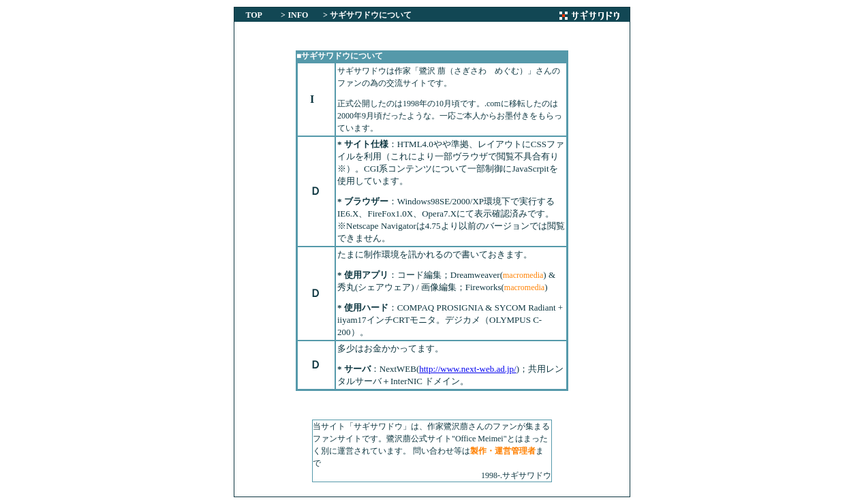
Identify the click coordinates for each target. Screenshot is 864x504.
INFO (298, 15)
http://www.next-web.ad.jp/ (468, 369)
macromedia (523, 275)
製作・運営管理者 (503, 451)
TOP (254, 15)
